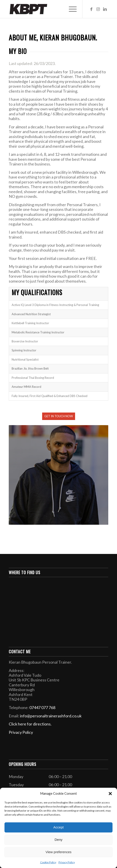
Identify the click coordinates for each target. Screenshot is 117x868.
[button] (110, 794)
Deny (58, 840)
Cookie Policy (48, 862)
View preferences (58, 852)
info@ (51, 716)
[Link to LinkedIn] (105, 9)
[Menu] (70, 9)
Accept (58, 827)
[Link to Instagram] (98, 9)
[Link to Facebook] (91, 9)
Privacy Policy (67, 862)
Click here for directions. (30, 724)
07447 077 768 (42, 707)
